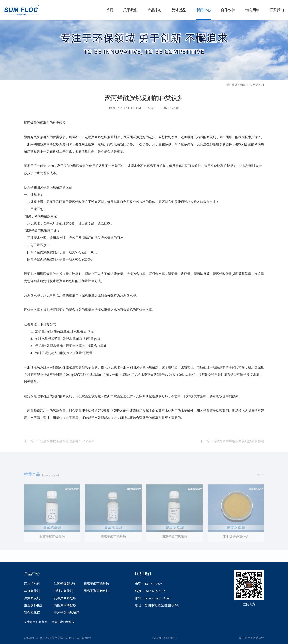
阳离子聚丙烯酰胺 (96, 584)
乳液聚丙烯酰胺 (65, 598)
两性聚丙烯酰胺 (65, 605)
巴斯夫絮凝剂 (63, 591)
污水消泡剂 (32, 584)
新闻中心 (245, 85)
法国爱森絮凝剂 (65, 584)
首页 (234, 85)
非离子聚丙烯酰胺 (67, 613)
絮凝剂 (43, 622)
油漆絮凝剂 (32, 598)
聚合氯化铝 (32, 613)
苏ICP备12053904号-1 (165, 638)
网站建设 (258, 638)
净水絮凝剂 (32, 591)
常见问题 (258, 85)
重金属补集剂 (34, 605)
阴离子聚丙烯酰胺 (96, 591)
